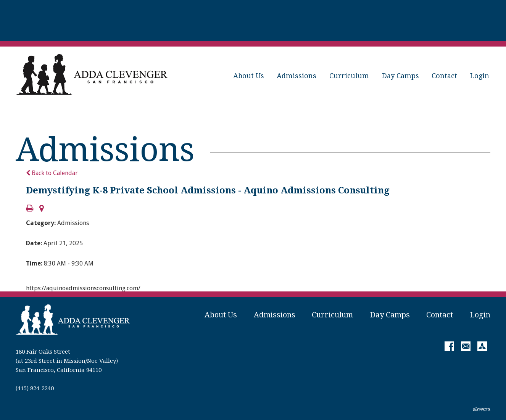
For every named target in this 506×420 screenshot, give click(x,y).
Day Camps (400, 76)
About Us (249, 76)
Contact (444, 76)
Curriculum (349, 76)
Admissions (297, 76)
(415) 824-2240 (35, 388)
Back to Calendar (52, 173)
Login (480, 76)
